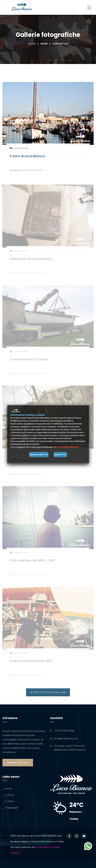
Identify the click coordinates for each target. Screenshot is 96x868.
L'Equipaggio (11, 808)
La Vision (9, 801)
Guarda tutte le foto (26, 170)
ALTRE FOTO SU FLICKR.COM (48, 692)
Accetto (60, 455)
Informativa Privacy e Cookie (48, 842)
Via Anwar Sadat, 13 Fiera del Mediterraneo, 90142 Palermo (70, 748)
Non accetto (39, 455)
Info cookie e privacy (66, 447)
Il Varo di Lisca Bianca (27, 156)
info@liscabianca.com (66, 739)
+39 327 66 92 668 (64, 731)
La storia (9, 795)
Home (31, 44)
